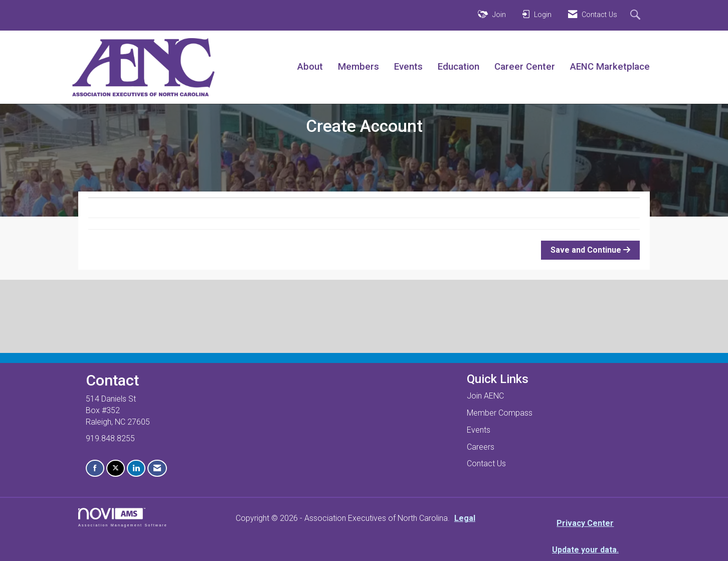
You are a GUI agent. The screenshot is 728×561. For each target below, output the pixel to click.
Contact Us (486, 463)
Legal (465, 518)
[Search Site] (636, 16)
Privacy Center (585, 523)
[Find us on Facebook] (95, 469)
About (310, 67)
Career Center (525, 67)
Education (459, 67)
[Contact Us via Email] (157, 469)
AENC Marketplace (610, 67)
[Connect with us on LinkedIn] (136, 469)
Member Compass (500, 413)
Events (408, 67)
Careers (481, 447)
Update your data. (585, 550)
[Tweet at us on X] (116, 469)
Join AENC (485, 396)
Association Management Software (123, 517)
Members (358, 67)
